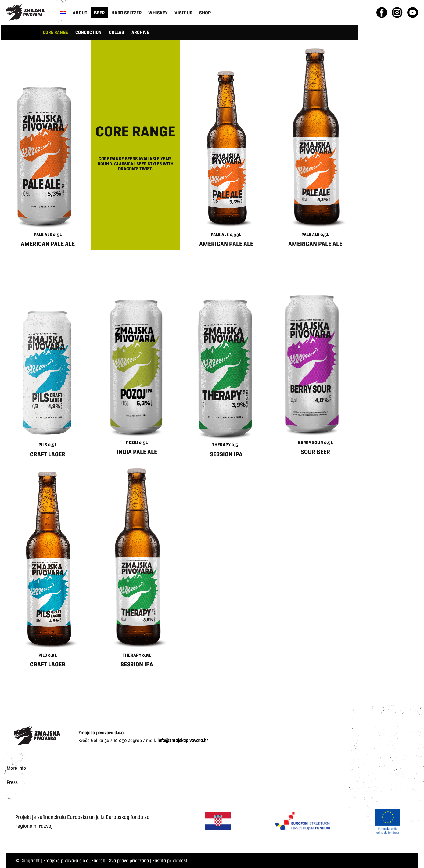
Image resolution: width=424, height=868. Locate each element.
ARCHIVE (140, 32)
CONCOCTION (88, 32)
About (80, 12)
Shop (205, 12)
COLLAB (117, 32)
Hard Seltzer (126, 12)
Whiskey (158, 12)
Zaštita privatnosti (171, 860)
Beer (99, 12)
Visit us (183, 12)
